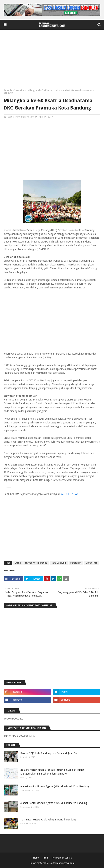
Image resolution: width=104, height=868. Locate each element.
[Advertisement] (52, 61)
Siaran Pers (20, 90)
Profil (46, 858)
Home (36, 858)
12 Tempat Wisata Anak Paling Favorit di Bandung (48, 820)
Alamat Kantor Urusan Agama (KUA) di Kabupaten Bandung (54, 803)
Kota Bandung (59, 563)
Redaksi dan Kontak (62, 858)
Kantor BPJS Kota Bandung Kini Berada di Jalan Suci (49, 753)
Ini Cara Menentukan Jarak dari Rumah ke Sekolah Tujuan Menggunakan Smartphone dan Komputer (52, 772)
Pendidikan (76, 563)
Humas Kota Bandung (36, 563)
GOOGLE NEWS (70, 494)
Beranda (8, 90)
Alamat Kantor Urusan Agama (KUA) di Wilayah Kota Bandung (55, 786)
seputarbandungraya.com (21, 117)
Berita (18, 563)
